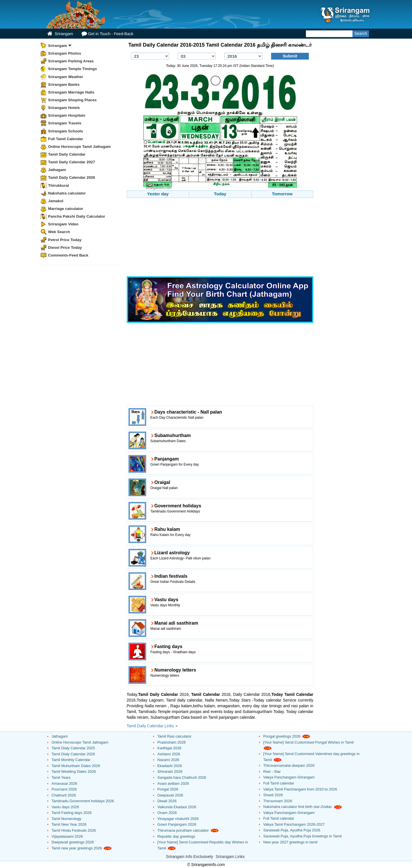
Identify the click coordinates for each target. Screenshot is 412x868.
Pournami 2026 (64, 789)
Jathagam (57, 170)
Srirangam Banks (64, 85)
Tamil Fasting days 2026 (72, 813)
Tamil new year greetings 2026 (77, 848)
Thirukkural (59, 185)
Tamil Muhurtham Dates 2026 (76, 766)
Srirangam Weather (66, 77)
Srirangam (60, 34)
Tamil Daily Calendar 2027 (72, 162)
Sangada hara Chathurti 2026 (182, 777)
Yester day (158, 194)
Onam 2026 (167, 813)
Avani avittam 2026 (173, 783)
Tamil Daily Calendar (67, 154)
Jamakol (56, 201)
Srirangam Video (63, 224)
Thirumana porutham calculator (183, 830)
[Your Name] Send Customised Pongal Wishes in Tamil (308, 742)
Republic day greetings (176, 836)
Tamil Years (61, 777)
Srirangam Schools (66, 131)
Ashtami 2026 (169, 754)
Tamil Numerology (66, 819)
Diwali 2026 (167, 801)
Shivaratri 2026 (170, 771)
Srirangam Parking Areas (71, 61)
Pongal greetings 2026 (282, 736)
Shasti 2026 (273, 795)
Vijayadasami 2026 (67, 836)
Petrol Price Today (65, 240)
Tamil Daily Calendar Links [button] (152, 726)
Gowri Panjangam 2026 (177, 824)
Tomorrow (282, 194)
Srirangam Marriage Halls (71, 92)
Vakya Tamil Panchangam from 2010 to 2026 (300, 789)
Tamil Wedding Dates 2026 (74, 771)
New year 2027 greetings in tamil (290, 842)
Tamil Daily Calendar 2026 (72, 177)
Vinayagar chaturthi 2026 (178, 819)
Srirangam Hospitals (67, 115)
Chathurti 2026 (64, 795)
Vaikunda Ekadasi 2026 (177, 807)
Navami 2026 (168, 760)
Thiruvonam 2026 (278, 801)
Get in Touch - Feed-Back (107, 34)
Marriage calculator (66, 209)
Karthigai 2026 (169, 748)
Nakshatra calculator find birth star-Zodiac (298, 807)
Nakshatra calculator (67, 193)
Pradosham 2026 (172, 742)
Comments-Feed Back (68, 255)
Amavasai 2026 (64, 783)
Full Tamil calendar (279, 783)
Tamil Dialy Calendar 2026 (73, 754)
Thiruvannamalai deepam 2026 (289, 765)
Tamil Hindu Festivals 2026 (74, 830)
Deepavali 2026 (170, 795)
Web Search (59, 232)
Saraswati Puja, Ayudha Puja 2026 (292, 830)
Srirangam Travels (65, 123)
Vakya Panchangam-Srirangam (289, 777)
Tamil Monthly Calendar (71, 760)
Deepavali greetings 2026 (73, 842)
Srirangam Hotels (64, 108)
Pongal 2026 (168, 789)
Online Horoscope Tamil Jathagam (79, 147)
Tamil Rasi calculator (174, 736)
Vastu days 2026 (65, 807)
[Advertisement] (220, 238)
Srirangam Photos (65, 53)
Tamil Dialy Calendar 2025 (73, 748)
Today (220, 194)
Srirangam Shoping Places (72, 100)
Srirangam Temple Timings (73, 69)
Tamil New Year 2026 (69, 824)
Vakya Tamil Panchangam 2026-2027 (294, 824)
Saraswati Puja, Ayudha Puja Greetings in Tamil (302, 836)
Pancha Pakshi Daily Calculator (77, 216)
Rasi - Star (272, 771)
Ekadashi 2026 (170, 766)
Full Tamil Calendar (66, 139)
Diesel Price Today (65, 248)
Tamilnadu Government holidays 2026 (83, 801)
